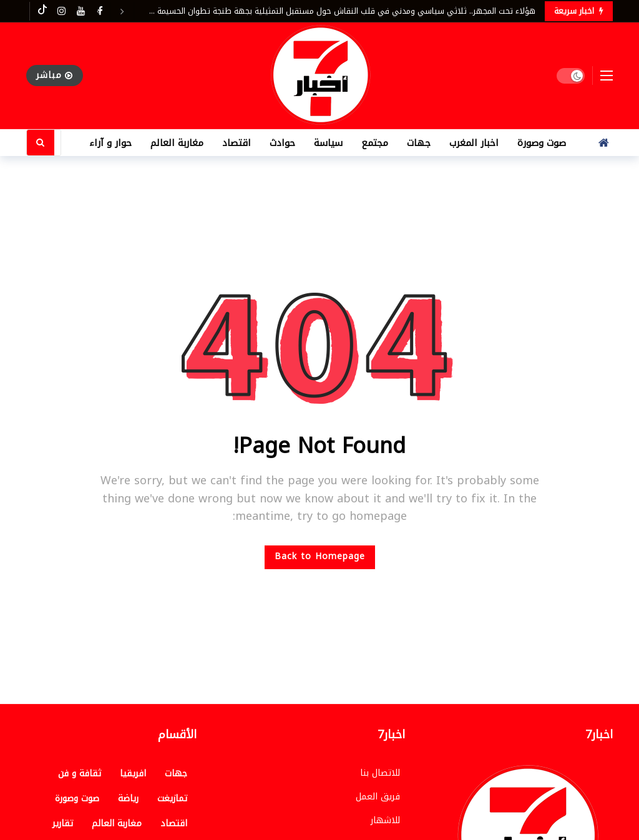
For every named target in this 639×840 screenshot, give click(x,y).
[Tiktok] (42, 11)
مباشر (55, 75)
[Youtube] (81, 11)
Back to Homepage (320, 556)
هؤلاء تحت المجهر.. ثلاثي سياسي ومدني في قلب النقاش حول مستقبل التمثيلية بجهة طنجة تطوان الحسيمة (346, 11)
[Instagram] (61, 11)
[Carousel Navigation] (110, 11)
